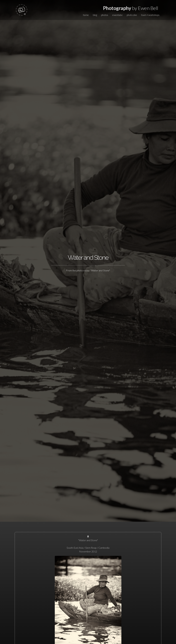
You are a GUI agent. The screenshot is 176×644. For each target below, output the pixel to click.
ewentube (117, 15)
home (86, 15)
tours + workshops (150, 15)
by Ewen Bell (131, 8)
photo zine (132, 15)
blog (95, 15)
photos (105, 15)
